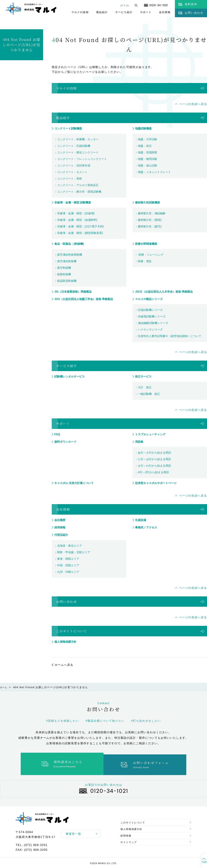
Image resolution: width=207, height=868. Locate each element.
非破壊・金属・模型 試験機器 (73, 202)
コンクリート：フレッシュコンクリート (82, 159)
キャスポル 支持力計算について (74, 483)
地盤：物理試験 (147, 159)
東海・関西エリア (68, 559)
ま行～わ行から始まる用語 (154, 466)
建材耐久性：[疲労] (150, 226)
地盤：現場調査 (147, 152)
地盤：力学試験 (147, 139)
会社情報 (165, 12)
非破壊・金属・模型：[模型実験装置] (80, 233)
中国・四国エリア (68, 565)
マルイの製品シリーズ (149, 299)
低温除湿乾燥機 (67, 281)
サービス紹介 (124, 12)
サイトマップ (130, 843)
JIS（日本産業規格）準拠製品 (73, 292)
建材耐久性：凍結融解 (152, 213)
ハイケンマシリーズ (150, 330)
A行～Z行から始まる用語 (153, 472)
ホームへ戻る (64, 665)
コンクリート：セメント (72, 172)
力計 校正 (145, 387)
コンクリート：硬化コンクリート (78, 152)
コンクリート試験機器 (68, 128)
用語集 (139, 442)
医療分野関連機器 (146, 244)
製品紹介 (102, 12)
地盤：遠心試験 (147, 165)
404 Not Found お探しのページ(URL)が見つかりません (22, 45)
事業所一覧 (73, 832)
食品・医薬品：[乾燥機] (69, 244)
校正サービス (143, 377)
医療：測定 (145, 261)
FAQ (57, 434)
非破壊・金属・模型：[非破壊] (76, 213)
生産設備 (141, 520)
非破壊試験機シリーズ (152, 316)
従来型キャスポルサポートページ (156, 483)
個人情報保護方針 (65, 642)
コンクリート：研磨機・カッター (78, 139)
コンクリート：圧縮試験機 (74, 146)
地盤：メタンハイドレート (154, 172)
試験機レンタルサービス (70, 377)
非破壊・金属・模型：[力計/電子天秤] (80, 226)
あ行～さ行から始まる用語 (154, 453)
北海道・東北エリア (70, 546)
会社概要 (60, 520)
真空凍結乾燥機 (67, 261)
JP (119, 5)
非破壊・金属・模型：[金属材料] (77, 220)
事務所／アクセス (146, 527)
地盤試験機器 (143, 128)
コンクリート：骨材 (70, 179)
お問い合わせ (66, 602)
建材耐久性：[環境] (150, 220)
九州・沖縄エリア (68, 572)
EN (126, 5)
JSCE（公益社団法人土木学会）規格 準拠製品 (164, 292)
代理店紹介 (61, 535)
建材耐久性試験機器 (147, 202)
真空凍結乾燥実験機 (70, 255)
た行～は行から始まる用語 (154, 459)
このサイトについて (72, 631)
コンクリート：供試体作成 (74, 165)
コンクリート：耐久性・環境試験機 (79, 192)
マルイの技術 (80, 12)
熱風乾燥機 (64, 274)
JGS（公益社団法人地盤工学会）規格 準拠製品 (84, 299)
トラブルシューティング (150, 434)
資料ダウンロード (65, 442)
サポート (146, 12)
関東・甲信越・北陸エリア (74, 552)
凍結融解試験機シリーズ (153, 323)
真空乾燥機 (64, 268)
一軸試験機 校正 (149, 394)
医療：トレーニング (151, 255)
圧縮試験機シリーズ (150, 310)
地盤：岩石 (145, 146)
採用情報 (60, 527)
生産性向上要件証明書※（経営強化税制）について (170, 336)
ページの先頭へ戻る (193, 104)
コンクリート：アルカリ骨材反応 (78, 185)
